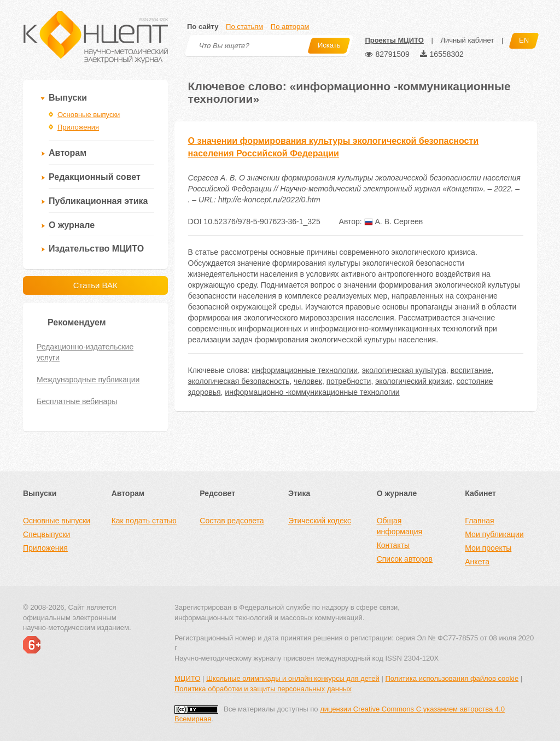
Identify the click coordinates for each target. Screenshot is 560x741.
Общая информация (399, 526)
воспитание (471, 370)
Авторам (68, 153)
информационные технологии (305, 370)
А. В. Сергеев (394, 221)
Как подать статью (144, 521)
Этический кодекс (320, 521)
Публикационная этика (98, 201)
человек (308, 381)
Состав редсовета (232, 521)
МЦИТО (187, 678)
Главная (479, 521)
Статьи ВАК (95, 285)
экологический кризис (414, 381)
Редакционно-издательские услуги (85, 352)
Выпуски (68, 98)
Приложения (78, 127)
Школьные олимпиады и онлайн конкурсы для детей (293, 678)
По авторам (290, 27)
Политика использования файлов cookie (452, 678)
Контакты (393, 545)
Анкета (477, 562)
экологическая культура (404, 370)
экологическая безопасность (239, 381)
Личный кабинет (467, 40)
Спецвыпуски (46, 534)
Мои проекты (488, 548)
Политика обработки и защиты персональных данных (263, 689)
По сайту (203, 27)
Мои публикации (494, 534)
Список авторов (405, 559)
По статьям (244, 27)
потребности (349, 381)
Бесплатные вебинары (77, 401)
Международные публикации (88, 380)
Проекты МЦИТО (394, 40)
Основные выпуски (89, 115)
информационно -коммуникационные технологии (312, 392)
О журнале (72, 225)
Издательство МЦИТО (96, 249)
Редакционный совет (95, 177)
